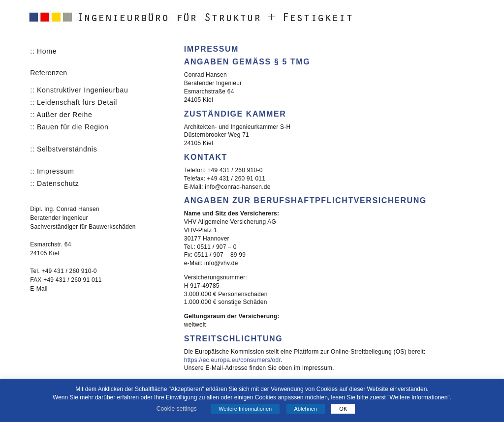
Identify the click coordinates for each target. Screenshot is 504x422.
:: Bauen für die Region (69, 127)
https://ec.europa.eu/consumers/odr (232, 360)
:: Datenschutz (54, 183)
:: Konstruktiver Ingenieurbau (79, 90)
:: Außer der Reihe (61, 115)
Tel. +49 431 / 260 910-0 (63, 271)
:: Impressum (52, 171)
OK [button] (343, 409)
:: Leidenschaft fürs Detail (74, 102)
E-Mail (39, 289)
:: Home (43, 51)
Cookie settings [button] (177, 409)
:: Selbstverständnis (63, 149)
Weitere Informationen (245, 409)
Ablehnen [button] (306, 409)
